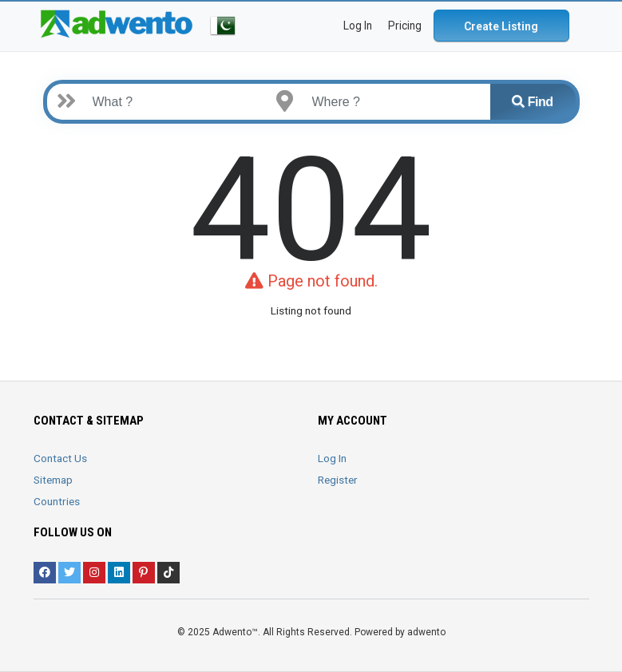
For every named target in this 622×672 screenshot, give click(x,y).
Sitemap (53, 480)
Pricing (405, 26)
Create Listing (501, 26)
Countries (57, 501)
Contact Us (60, 458)
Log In (332, 458)
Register (338, 480)
